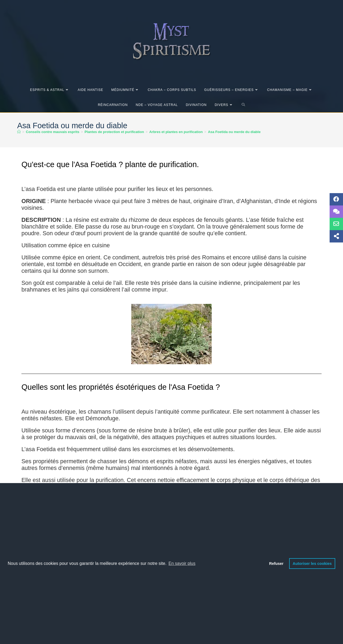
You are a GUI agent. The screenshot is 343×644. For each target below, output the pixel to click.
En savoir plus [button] (182, 563)
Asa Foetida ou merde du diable (234, 132)
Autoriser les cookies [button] (312, 564)
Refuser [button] (276, 564)
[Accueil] (19, 132)
